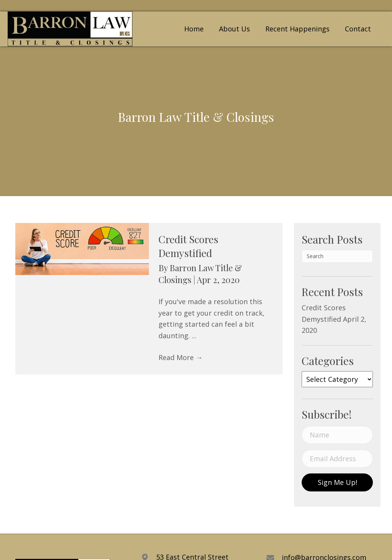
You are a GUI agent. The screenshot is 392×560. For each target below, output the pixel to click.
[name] (337, 435)
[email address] (337, 459)
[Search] (337, 256)
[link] (194, 28)
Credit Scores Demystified (188, 246)
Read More (180, 357)
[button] (337, 482)
